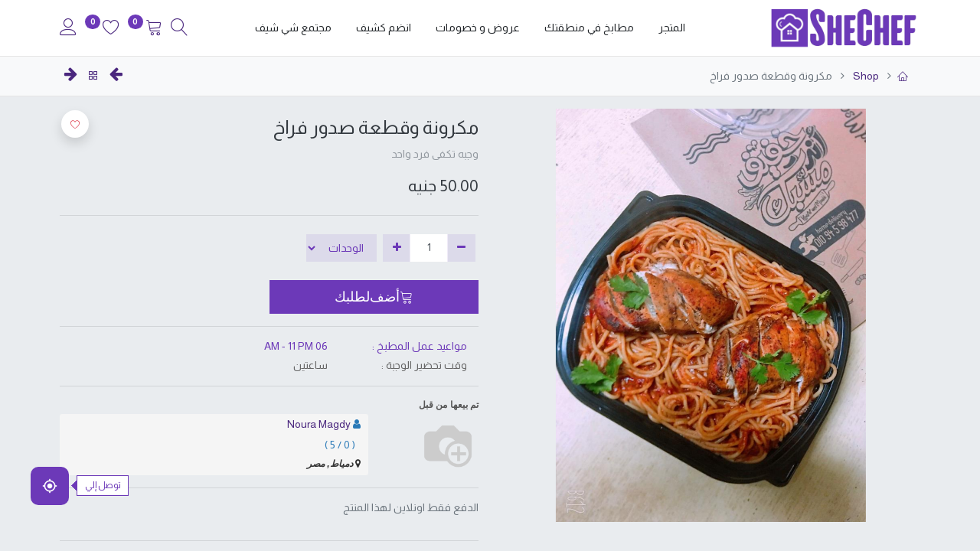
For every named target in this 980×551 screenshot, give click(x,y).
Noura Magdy (319, 424)
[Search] (179, 29)
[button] (374, 297)
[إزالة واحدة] (461, 248)
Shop (865, 76)
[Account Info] (68, 29)
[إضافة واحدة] (397, 248)
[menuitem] (672, 28)
